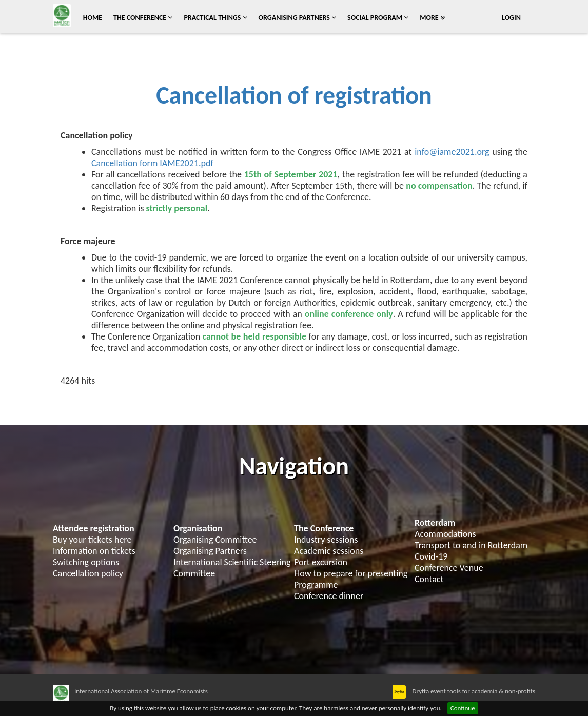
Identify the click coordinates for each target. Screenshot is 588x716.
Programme (316, 585)
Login (511, 18)
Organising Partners (298, 18)
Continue (463, 708)
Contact (429, 579)
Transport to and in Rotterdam (471, 545)
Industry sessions (326, 540)
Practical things (215, 18)
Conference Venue (449, 568)
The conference (143, 18)
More (432, 18)
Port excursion (321, 562)
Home (93, 18)
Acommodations (445, 534)
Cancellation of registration (294, 95)
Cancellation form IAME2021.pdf (152, 163)
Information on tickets (94, 551)
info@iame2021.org (452, 152)
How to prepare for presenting (351, 573)
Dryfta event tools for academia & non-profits (473, 691)
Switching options (86, 562)
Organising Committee (215, 540)
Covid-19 (431, 556)
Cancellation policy (88, 573)
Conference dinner (329, 596)
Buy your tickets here (92, 540)
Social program (378, 18)
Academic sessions (329, 551)
